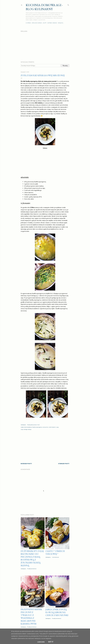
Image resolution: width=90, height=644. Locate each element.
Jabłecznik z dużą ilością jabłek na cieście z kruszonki (57, 612)
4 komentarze (55, 557)
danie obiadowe (28, 427)
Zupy (45, 23)
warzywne (45, 427)
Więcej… (61, 23)
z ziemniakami (52, 427)
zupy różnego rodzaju (26, 429)
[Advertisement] (45, 45)
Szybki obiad (52, 23)
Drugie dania (37, 23)
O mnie (28, 23)
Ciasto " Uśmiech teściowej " (55, 552)
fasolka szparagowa (37, 427)
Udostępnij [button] (23, 425)
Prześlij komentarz (32, 569)
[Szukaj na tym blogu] (41, 66)
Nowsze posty (26, 464)
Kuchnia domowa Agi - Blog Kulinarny (44, 7)
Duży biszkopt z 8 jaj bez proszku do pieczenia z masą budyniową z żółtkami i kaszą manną (32, 558)
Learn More (41, 642)
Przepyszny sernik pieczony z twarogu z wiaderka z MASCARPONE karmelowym (31, 617)
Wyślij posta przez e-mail (33, 425)
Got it (51, 642)
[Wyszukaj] (68, 5)
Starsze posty (64, 464)
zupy (57, 427)
